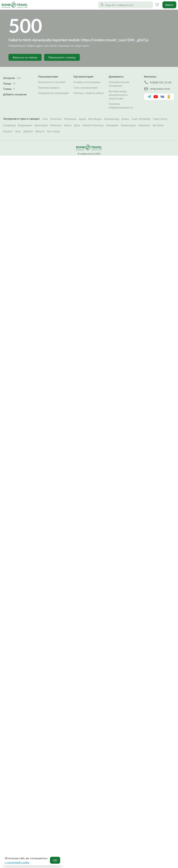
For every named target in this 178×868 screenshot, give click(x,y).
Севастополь (160, 103)
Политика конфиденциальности (121, 90)
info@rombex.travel (160, 73)
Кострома (158, 110)
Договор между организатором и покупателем (118, 79)
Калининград (112, 103)
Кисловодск (95, 103)
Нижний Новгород (93, 110)
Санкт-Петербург (141, 103)
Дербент (28, 116)
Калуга (68, 110)
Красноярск (41, 110)
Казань (125, 103)
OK (55, 860)
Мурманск (144, 110)
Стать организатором (86, 72)
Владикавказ (25, 110)
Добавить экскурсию (15, 78)
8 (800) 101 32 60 (161, 67)
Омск (18, 116)
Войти (169, 5)
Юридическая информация (53, 77)
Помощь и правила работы (89, 77)
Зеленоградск (128, 110)
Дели (77, 110)
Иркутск (40, 116)
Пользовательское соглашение (119, 68)
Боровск (8, 116)
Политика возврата (49, 72)
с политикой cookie (17, 862)
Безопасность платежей (52, 66)
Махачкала (70, 103)
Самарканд (9, 110)
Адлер (82, 103)
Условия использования (87, 66)
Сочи (45, 103)
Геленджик (112, 110)
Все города (53, 116)
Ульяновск (56, 110)
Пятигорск (56, 103)
